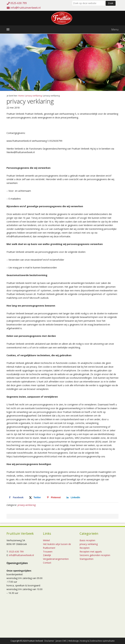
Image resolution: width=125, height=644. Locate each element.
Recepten (85, 548)
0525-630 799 (19, 3)
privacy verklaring (27, 505)
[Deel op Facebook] (16, 497)
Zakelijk (47, 555)
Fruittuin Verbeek (62, 18)
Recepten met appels (91, 552)
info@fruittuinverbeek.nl (25, 8)
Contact (47, 563)
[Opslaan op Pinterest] (53, 497)
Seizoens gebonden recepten (95, 555)
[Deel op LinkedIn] (73, 497)
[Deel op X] (35, 497)
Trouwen (48, 552)
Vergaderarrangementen (56, 559)
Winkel (46, 540)
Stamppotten (87, 559)
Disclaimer (49, 641)
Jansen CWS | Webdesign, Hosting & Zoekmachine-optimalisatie (85, 641)
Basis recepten (87, 540)
